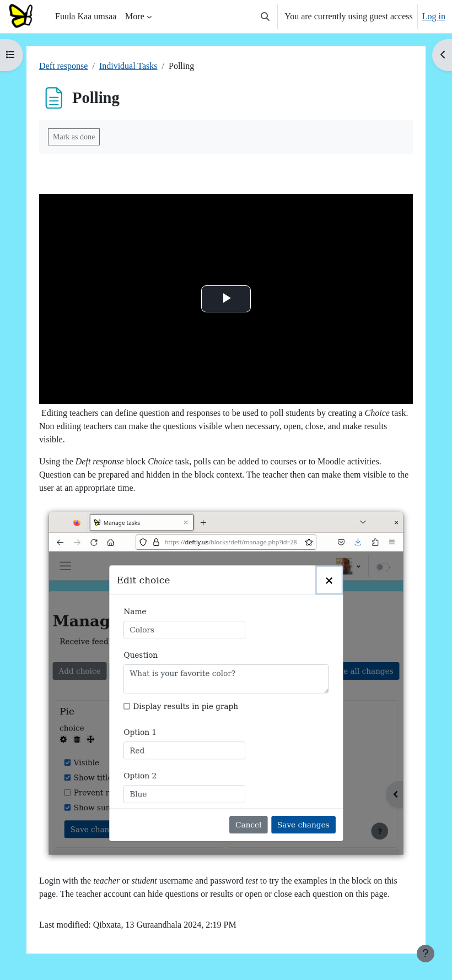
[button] (265, 17)
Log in (434, 16)
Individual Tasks (128, 66)
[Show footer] (426, 954)
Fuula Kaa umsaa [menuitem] (86, 16)
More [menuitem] (135, 16)
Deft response (63, 66)
